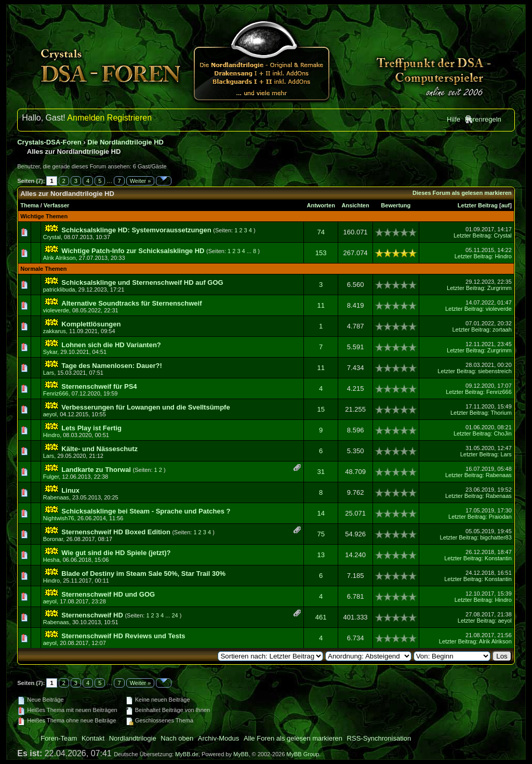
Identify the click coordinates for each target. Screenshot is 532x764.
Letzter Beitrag (478, 205)
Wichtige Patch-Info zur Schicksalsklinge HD (133, 251)
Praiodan (500, 517)
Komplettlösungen (91, 324)
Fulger (51, 477)
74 (321, 232)
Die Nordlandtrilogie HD (125, 142)
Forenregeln (483, 119)
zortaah (502, 330)
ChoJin (503, 433)
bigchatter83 (496, 537)
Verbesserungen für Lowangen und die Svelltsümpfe (145, 407)
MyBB (241, 754)
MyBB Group (303, 754)
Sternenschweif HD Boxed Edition (116, 532)
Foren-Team (59, 738)
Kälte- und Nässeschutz (99, 449)
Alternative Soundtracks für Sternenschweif (131, 303)
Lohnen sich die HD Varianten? (111, 345)
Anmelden (86, 118)
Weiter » (141, 181)
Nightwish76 (59, 518)
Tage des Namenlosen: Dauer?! (111, 366)
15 (321, 409)
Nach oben (177, 738)
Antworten (321, 205)
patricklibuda (59, 289)
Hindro (503, 256)
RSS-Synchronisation (379, 738)
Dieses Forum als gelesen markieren (462, 193)
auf (506, 205)
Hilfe (454, 119)
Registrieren (129, 118)
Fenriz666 (56, 393)
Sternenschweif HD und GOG (108, 594)
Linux (70, 490)
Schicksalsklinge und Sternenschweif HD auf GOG (142, 282)
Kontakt (93, 738)
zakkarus (55, 331)
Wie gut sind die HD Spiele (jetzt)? (116, 553)
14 (321, 513)
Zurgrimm (500, 288)
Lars (49, 373)
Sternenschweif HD (92, 615)
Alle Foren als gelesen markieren (293, 738)
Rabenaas (499, 475)
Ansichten (356, 205)
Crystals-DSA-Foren (49, 142)
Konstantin (498, 558)
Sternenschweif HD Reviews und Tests (123, 636)
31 (321, 472)
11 (321, 305)
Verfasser (57, 205)
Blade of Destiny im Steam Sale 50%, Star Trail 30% (143, 574)
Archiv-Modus (218, 738)
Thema (29, 205)
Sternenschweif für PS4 (99, 386)
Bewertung (396, 205)
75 (321, 534)
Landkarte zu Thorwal (96, 470)
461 (321, 617)
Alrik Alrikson (59, 258)
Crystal (52, 237)
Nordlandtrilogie (133, 738)
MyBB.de (187, 754)
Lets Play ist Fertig (91, 428)
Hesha (51, 560)
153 (321, 253)
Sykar (50, 352)
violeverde (56, 310)
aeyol (50, 414)
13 (321, 555)
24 (175, 615)
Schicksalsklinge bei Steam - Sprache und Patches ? (146, 511)
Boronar (53, 539)
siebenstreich (495, 371)
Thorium (501, 413)
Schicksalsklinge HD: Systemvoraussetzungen (136, 230)
